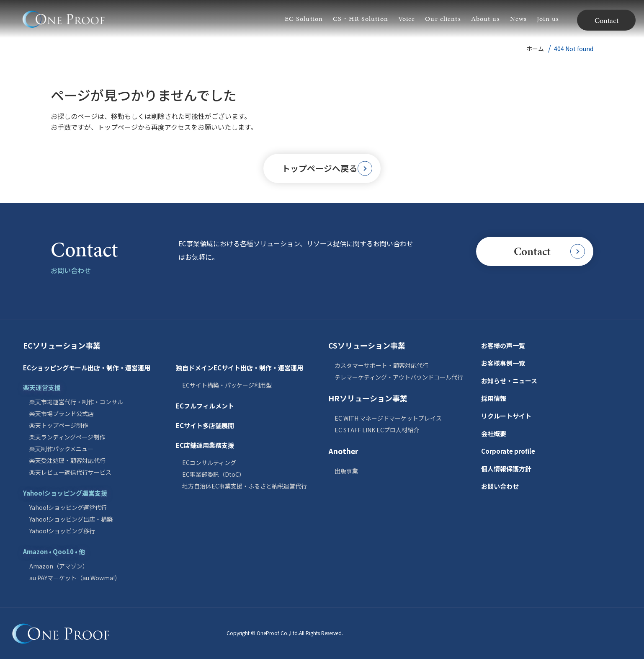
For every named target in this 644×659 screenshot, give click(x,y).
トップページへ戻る (327, 168)
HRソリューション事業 (368, 398)
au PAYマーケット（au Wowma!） (75, 578)
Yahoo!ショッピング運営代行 (68, 507)
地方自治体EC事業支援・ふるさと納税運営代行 (245, 486)
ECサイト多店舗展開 (205, 425)
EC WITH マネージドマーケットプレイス (388, 418)
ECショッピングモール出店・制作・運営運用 (87, 368)
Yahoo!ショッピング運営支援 (65, 493)
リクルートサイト (506, 416)
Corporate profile (508, 451)
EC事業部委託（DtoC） (214, 474)
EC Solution (304, 19)
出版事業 (346, 471)
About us (486, 19)
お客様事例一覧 (503, 363)
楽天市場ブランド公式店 (62, 413)
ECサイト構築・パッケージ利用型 (227, 385)
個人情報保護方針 (506, 469)
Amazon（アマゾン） (59, 566)
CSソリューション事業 (367, 345)
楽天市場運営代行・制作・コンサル (76, 402)
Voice (407, 19)
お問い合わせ (500, 486)
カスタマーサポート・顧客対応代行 (381, 365)
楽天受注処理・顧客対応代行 (67, 460)
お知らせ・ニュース (509, 381)
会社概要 (494, 433)
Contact (607, 20)
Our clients (443, 19)
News (518, 19)
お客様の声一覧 (503, 345)
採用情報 (494, 398)
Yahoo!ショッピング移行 (62, 531)
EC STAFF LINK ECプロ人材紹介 (377, 430)
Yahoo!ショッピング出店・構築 (71, 519)
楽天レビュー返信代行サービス (70, 472)
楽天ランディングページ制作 (67, 437)
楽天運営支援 (42, 387)
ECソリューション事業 (62, 345)
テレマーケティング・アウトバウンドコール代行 (399, 377)
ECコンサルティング (209, 463)
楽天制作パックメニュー (61, 449)
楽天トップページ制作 (59, 425)
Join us (548, 19)
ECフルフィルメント (205, 406)
